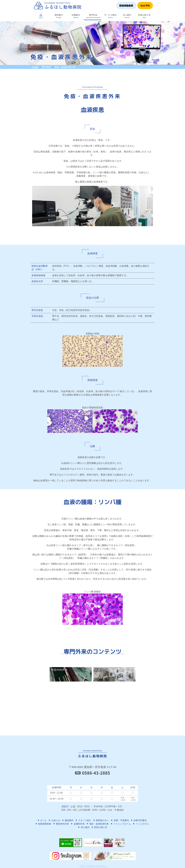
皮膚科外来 (78, 824)
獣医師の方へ (101, 820)
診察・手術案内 (120, 820)
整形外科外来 (61, 824)
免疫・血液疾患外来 (97, 824)
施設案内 (68, 820)
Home (35, 67)
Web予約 (145, 6)
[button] (58, 16)
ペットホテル (141, 824)
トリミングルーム (121, 824)
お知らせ (54, 820)
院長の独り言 (99, 827)
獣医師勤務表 (126, 6)
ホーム (42, 820)
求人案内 (84, 827)
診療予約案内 (139, 820)
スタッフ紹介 (83, 820)
